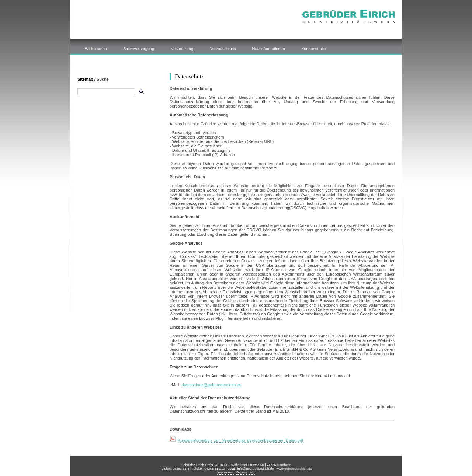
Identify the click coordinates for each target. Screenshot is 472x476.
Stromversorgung (139, 49)
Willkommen (96, 49)
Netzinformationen (269, 49)
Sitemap (85, 79)
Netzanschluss (223, 49)
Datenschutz (246, 472)
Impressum (225, 472)
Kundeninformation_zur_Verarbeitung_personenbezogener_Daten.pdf (240, 440)
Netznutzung (182, 49)
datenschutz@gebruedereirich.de (211, 385)
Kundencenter (314, 49)
